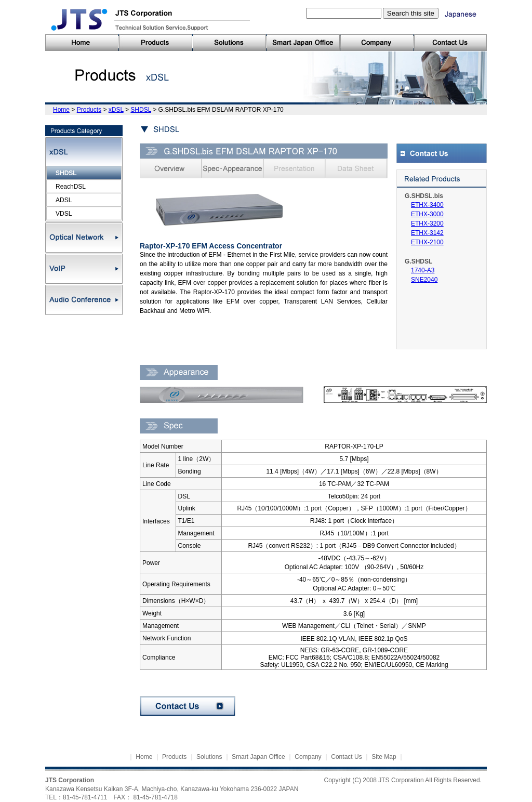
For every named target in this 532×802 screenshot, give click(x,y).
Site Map (384, 757)
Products (89, 110)
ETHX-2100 (427, 242)
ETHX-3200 (427, 223)
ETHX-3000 (427, 214)
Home (61, 110)
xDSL (116, 110)
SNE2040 (424, 280)
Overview (171, 168)
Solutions (209, 757)
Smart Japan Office (258, 757)
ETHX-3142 (427, 233)
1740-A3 (423, 270)
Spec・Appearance (232, 168)
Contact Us (188, 706)
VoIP (84, 269)
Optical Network (84, 238)
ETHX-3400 (427, 205)
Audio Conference (84, 300)
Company (308, 757)
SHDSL (141, 110)
